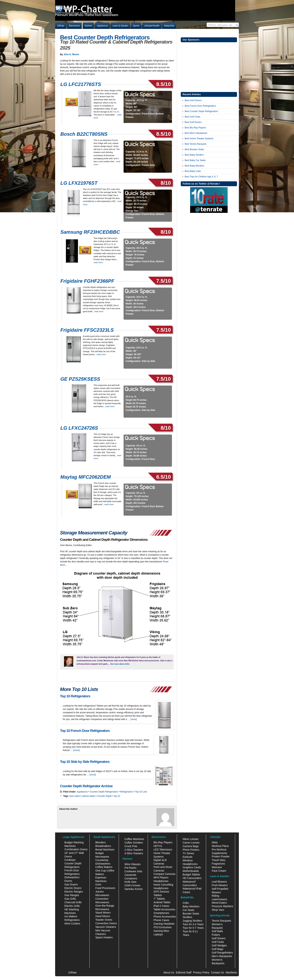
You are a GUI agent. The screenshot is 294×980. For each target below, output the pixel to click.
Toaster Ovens (104, 920)
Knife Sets (130, 882)
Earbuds (187, 857)
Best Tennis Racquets (196, 144)
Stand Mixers (103, 913)
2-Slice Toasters (134, 850)
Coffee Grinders (134, 843)
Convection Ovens (106, 923)
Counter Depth (104, 796)
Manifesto (231, 972)
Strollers (187, 917)
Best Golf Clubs (192, 117)
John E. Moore (71, 54)
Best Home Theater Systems (199, 139)
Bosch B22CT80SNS (84, 134)
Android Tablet (162, 902)
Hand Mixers (103, 916)
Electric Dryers (73, 888)
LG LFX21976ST (79, 183)
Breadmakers (103, 846)
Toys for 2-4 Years (193, 924)
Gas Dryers (71, 884)
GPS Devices (161, 892)
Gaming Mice (161, 931)
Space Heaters (104, 937)
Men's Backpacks (222, 956)
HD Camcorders (192, 878)
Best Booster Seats (194, 149)
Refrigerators (126, 792)
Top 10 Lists (141, 792)
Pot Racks (130, 868)
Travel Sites (219, 860)
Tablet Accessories (164, 909)
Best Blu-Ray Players (195, 128)
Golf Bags (217, 949)
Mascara (217, 867)
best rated (75, 796)
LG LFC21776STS (81, 84)
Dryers (68, 881)
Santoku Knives (134, 889)
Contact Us (217, 972)
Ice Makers (71, 916)
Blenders (100, 842)
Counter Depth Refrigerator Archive (86, 786)
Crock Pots (131, 846)
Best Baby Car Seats (195, 160)
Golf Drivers (219, 938)
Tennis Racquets (221, 921)
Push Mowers (220, 885)
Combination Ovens (76, 849)
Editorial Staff (184, 972)
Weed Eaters (219, 903)
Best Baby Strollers (194, 155)
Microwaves (102, 895)
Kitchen (88, 26)
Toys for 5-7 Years (193, 928)
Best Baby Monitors (194, 166)
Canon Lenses (191, 843)
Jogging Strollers (192, 921)
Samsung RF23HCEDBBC (90, 232)
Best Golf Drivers (193, 100)
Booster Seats (191, 914)
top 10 (117, 796)
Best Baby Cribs (193, 171)
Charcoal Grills (73, 902)
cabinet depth (88, 796)
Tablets (158, 895)
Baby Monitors (191, 906)
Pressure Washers (222, 906)
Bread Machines (105, 850)
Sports (136, 26)
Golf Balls (217, 931)
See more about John (120, 664)
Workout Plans (220, 846)
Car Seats (188, 910)
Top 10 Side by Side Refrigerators (85, 762)
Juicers (99, 892)
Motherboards (191, 871)
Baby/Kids (169, 26)
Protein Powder (221, 856)
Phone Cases (161, 920)
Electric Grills (72, 906)
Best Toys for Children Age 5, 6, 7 (201, 177)
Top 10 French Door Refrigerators (85, 731)
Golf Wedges (219, 945)
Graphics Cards (192, 867)
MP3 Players (161, 878)
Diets (215, 842)
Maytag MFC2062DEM (86, 477)
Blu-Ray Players (163, 842)
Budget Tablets (191, 875)
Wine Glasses (133, 864)
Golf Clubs (218, 942)
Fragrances (218, 864)
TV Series (188, 853)
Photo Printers (191, 850)
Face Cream (219, 871)
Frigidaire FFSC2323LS (87, 330)
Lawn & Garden (120, 26)
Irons (98, 884)
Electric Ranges (74, 892)
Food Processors (105, 888)
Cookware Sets (133, 871)
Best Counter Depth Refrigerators (105, 37)
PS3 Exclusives (163, 927)
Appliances (102, 26)
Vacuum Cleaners (106, 927)
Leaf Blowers (219, 882)
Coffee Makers (104, 867)
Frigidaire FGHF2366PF (87, 281)
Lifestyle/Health (152, 26)
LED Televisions (163, 850)
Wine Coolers (72, 924)
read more (98, 262)
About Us (169, 972)
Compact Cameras (165, 874)
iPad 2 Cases (161, 906)
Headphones (161, 881)
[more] (134, 719)
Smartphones (161, 913)
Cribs (186, 903)
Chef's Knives (132, 885)
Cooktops (70, 860)
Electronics (75, 26)
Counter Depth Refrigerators (104, 792)
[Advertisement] (209, 67)
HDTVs (158, 846)
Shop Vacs (218, 910)
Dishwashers (72, 877)
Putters (216, 935)
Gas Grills (70, 899)
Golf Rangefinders (222, 953)
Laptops (158, 934)
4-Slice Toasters (134, 853)
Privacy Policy (201, 972)
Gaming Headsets (164, 924)
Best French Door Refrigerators (200, 106)
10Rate (61, 26)
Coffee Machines (134, 839)
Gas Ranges (72, 895)
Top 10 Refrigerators (75, 696)
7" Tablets (159, 899)
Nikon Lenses (191, 839)
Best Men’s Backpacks (196, 133)
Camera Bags (191, 846)
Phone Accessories (165, 917)
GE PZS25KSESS (80, 379)
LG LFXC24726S (79, 428)
